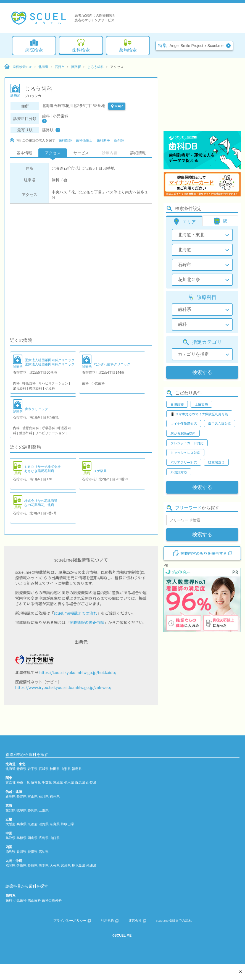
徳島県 (10, 852)
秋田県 (55, 769)
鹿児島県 (78, 865)
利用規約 (110, 920)
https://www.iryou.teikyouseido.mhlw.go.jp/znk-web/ (63, 687)
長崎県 (33, 865)
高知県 (44, 852)
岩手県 (33, 769)
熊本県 (44, 865)
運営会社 (137, 920)
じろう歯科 (96, 67)
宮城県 (44, 769)
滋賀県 (44, 824)
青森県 (22, 769)
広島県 (44, 838)
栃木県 (69, 783)
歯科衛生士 (84, 140)
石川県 (44, 796)
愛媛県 (33, 852)
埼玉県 (36, 783)
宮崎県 (66, 865)
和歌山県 (67, 824)
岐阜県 (22, 810)
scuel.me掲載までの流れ (76, 613)
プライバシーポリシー (72, 920)
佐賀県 (22, 865)
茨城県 (58, 783)
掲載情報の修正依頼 (87, 622)
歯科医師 (65, 140)
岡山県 (33, 838)
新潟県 (10, 796)
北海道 (43, 67)
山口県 (55, 838)
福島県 (77, 769)
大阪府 (10, 824)
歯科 (9, 900)
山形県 (66, 769)
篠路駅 (76, 67)
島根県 (22, 838)
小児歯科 (20, 900)
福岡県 (10, 865)
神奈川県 (23, 783)
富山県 (33, 796)
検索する (202, 372)
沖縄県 (91, 865)
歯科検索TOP (18, 67)
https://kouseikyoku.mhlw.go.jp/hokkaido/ (78, 672)
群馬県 (80, 783)
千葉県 (47, 783)
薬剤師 (119, 140)
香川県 (22, 852)
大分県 (55, 865)
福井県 (55, 796)
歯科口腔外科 (52, 900)
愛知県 (10, 810)
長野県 (22, 796)
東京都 (10, 783)
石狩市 (60, 67)
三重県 (44, 810)
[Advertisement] (202, 95)
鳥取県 (10, 838)
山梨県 (91, 783)
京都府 (33, 824)
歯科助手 (103, 140)
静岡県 (33, 810)
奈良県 (55, 824)
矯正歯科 (34, 900)
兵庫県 (22, 824)
